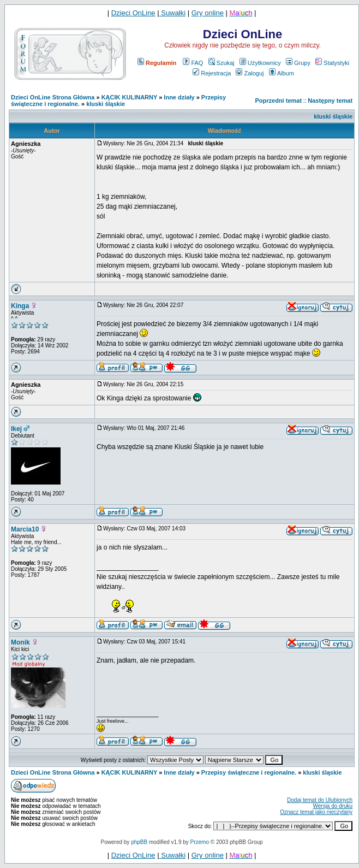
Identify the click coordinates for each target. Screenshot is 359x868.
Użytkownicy (260, 63)
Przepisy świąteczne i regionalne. (249, 772)
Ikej (16, 429)
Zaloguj (250, 73)
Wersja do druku (333, 806)
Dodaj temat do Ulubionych (320, 800)
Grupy (298, 63)
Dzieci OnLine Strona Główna (53, 97)
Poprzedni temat (279, 101)
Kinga (20, 306)
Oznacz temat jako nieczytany (316, 812)
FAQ (193, 63)
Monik (20, 642)
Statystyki (332, 63)
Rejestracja (212, 73)
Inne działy (179, 97)
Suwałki (172, 13)
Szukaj (222, 63)
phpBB (139, 842)
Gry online (208, 13)
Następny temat (330, 101)
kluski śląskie (106, 104)
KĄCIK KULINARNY (129, 97)
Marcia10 (25, 529)
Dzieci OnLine (133, 13)
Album (282, 73)
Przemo (200, 842)
